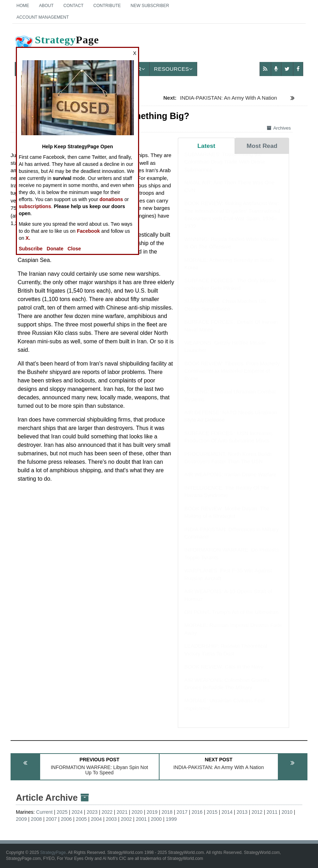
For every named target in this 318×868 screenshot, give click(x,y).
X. (28, 238)
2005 (81, 819)
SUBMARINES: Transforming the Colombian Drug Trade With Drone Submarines (225, 169)
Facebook (88, 231)
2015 (212, 812)
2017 (182, 812)
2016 (197, 812)
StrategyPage (53, 853)
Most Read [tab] (262, 146)
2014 (227, 812)
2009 (21, 819)
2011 (272, 812)
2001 (141, 819)
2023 (92, 812)
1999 (171, 819)
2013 (242, 812)
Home (23, 6)
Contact (73, 6)
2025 (62, 812)
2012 (257, 812)
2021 (122, 812)
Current (45, 812)
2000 (156, 819)
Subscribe (31, 249)
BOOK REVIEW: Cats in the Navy (224, 673)
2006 (66, 819)
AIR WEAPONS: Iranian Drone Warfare (230, 481)
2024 (77, 812)
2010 (287, 812)
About (46, 6)
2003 (111, 819)
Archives (279, 128)
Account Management (43, 17)
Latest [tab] (207, 146)
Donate (55, 249)
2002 (126, 819)
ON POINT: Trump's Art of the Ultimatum (231, 619)
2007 (51, 819)
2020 (137, 812)
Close (74, 249)
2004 (96, 819)
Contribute (107, 6)
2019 (152, 812)
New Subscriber (150, 6)
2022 (107, 812)
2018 (167, 812)
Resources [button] (173, 69)
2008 (36, 819)
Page (56, 45)
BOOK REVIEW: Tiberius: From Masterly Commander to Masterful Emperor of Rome (232, 378)
